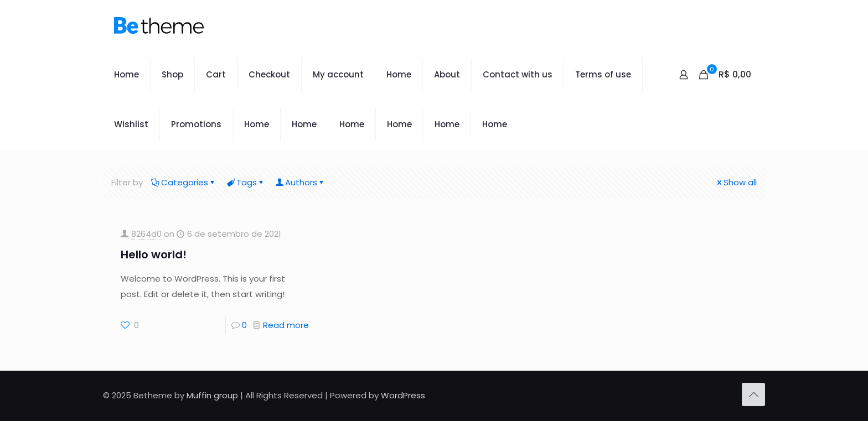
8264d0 (146, 234)
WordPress (403, 395)
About (447, 74)
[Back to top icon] (753, 394)
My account (338, 74)
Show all (736, 182)
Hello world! (154, 254)
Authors (300, 182)
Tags (246, 182)
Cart (216, 74)
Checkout (269, 74)
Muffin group (212, 395)
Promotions (196, 124)
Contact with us (518, 74)
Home (126, 74)
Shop (172, 74)
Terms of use (603, 74)
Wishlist (131, 124)
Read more (286, 325)
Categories (184, 182)
